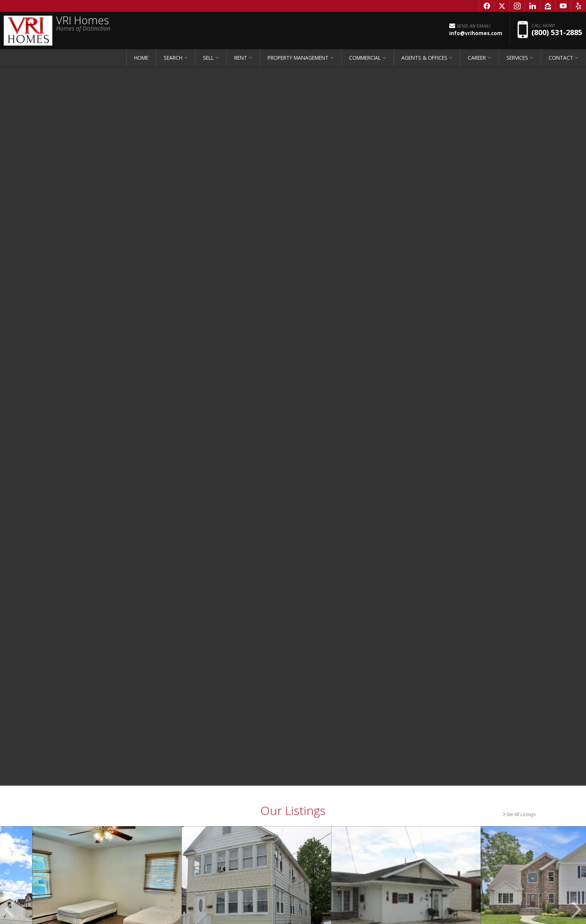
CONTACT (561, 58)
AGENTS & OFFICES (424, 58)
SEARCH (173, 58)
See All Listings (519, 814)
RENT (241, 58)
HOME (141, 58)
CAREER (477, 58)
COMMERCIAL (365, 58)
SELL (208, 58)
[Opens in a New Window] (487, 6)
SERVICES (517, 58)
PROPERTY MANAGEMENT (298, 58)
